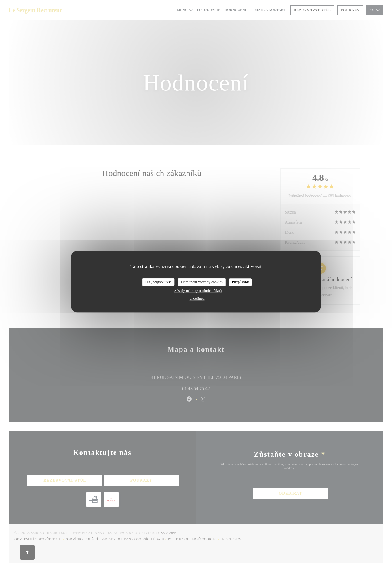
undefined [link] (197, 298)
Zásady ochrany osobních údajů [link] (198, 291)
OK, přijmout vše (158, 282)
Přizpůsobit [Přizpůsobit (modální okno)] (240, 282)
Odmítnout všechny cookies (202, 282)
